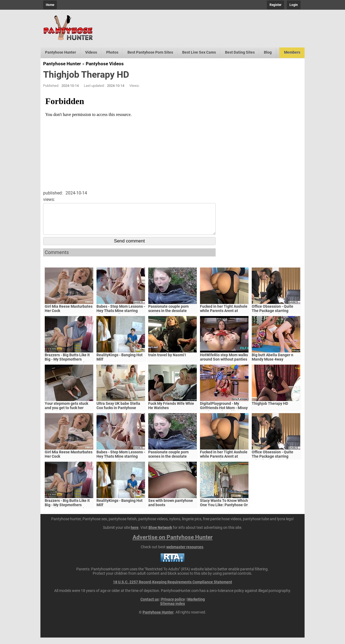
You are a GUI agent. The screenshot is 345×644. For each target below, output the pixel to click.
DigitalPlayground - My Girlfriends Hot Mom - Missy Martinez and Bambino (224, 414)
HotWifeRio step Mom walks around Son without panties (224, 364)
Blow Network (160, 534)
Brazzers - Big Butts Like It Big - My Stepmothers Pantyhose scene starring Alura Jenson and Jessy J (67, 368)
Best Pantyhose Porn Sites (150, 52)
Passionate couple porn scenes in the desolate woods (168, 317)
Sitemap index (172, 610)
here (135, 534)
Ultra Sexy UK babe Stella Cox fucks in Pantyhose (118, 412)
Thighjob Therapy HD (270, 410)
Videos (91, 52)
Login (294, 5)
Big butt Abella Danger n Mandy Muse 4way (272, 364)
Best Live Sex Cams (199, 52)
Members (292, 52)
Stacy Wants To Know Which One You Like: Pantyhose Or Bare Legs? (224, 511)
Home (50, 5)
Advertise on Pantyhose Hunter (173, 544)
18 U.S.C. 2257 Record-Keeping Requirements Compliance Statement (172, 588)
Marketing (196, 606)
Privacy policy (173, 606)
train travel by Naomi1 (167, 361)
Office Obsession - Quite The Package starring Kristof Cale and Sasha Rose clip (276, 319)
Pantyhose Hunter (61, 52)
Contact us (150, 606)
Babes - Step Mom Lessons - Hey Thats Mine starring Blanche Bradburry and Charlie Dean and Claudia (121, 319)
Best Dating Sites (240, 52)
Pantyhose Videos (105, 64)
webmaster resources (185, 553)
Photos (112, 52)
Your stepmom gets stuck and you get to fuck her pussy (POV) (66, 414)
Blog (268, 52)
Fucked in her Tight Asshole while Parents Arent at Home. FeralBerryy (224, 317)
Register (275, 5)
